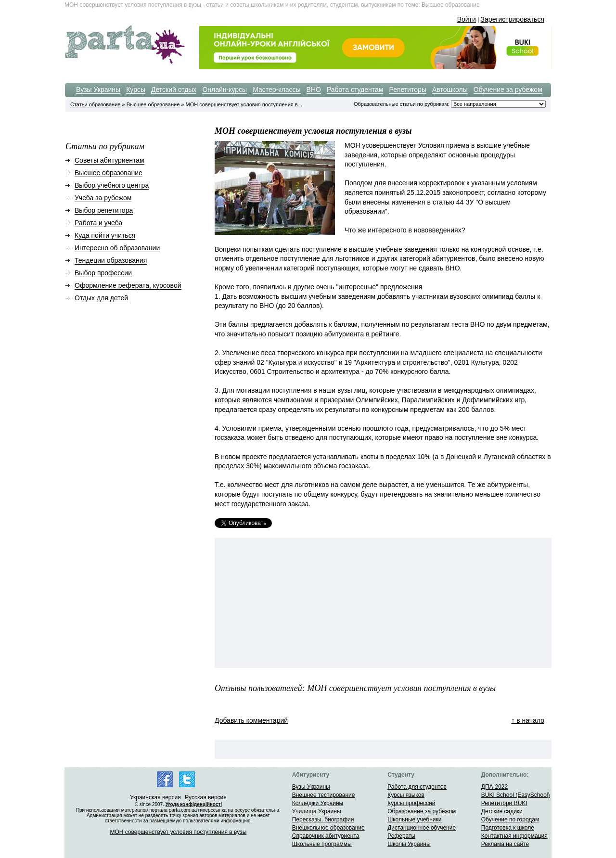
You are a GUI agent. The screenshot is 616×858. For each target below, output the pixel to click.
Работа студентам (355, 90)
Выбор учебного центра (112, 185)
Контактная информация (514, 836)
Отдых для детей (101, 298)
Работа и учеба (98, 223)
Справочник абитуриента (326, 836)
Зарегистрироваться (513, 19)
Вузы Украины (98, 90)
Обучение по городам (510, 820)
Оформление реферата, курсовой (128, 285)
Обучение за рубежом (508, 90)
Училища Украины (317, 811)
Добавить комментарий (251, 720)
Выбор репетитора (104, 210)
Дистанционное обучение (422, 828)
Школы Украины (409, 844)
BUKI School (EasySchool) (516, 795)
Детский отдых (174, 90)
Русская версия (206, 797)
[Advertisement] (292, 603)
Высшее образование (153, 104)
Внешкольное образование (328, 828)
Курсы (136, 90)
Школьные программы (322, 844)
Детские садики (502, 811)
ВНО (314, 90)
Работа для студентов (417, 787)
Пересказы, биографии (323, 820)
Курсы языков (406, 795)
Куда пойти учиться (105, 235)
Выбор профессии (103, 273)
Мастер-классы (276, 90)
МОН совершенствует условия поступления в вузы (178, 832)
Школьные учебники (414, 820)
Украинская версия (155, 797)
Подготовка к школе (508, 828)
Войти (467, 19)
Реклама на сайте (505, 844)
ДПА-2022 (494, 787)
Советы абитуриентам (109, 160)
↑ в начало (528, 720)
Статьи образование (95, 104)
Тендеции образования (111, 260)
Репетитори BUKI (504, 803)
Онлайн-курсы (225, 90)
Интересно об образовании (117, 248)
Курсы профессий (411, 803)
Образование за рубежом (422, 811)
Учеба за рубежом (103, 198)
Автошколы (450, 90)
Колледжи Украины (318, 803)
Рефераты (401, 836)
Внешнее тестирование (324, 795)
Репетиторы (408, 90)
